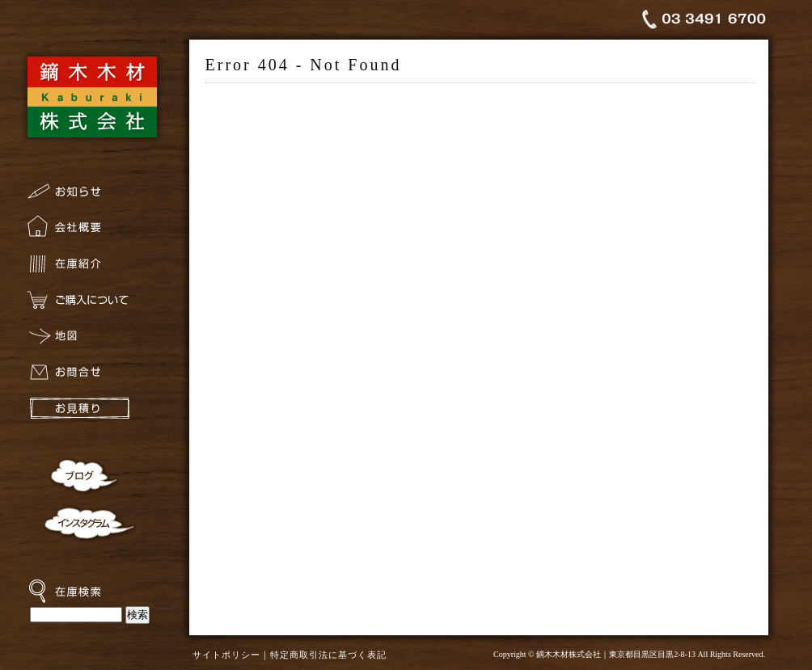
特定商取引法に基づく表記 (328, 655)
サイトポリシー (226, 655)
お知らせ (92, 195)
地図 (92, 341)
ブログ (82, 475)
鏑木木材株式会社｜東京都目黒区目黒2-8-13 (616, 654)
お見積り (92, 413)
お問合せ (92, 377)
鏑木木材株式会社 (92, 95)
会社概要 (92, 232)
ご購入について (92, 304)
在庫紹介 (92, 268)
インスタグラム (89, 522)
